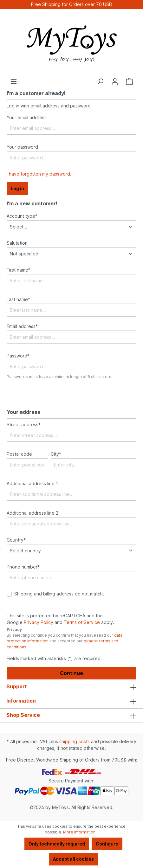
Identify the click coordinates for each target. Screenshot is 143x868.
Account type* (22, 216)
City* (56, 454)
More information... (81, 832)
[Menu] (14, 81)
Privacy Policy (39, 622)
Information (21, 701)
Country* (16, 540)
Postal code (19, 454)
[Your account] (115, 81)
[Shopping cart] (129, 81)
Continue (71, 673)
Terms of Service (82, 622)
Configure (107, 844)
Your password (22, 147)
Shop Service (23, 715)
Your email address (27, 117)
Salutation (17, 243)
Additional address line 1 (32, 483)
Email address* (22, 326)
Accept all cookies (73, 859)
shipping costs (75, 741)
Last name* (18, 299)
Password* (18, 356)
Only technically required (57, 844)
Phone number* (23, 567)
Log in (17, 188)
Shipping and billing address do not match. (59, 594)
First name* (19, 270)
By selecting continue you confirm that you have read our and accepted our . (65, 641)
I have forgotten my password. (39, 174)
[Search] (100, 81)
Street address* (24, 424)
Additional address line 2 (32, 513)
